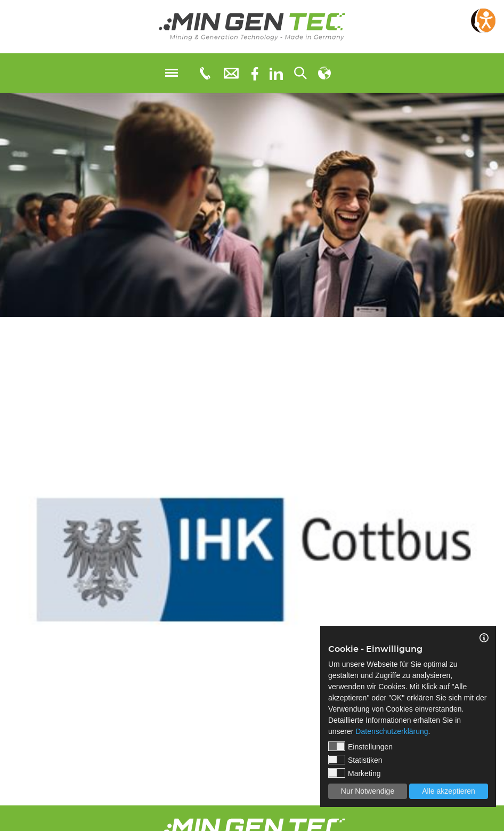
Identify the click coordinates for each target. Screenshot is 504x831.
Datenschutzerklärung (392, 731)
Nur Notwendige (368, 791)
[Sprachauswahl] (324, 73)
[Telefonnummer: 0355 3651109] (204, 73)
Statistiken (355, 760)
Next (496, 548)
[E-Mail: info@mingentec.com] (231, 73)
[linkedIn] (276, 73)
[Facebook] (255, 73)
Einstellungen (360, 746)
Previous (8, 548)
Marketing (354, 773)
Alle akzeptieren (449, 791)
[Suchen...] (300, 73)
